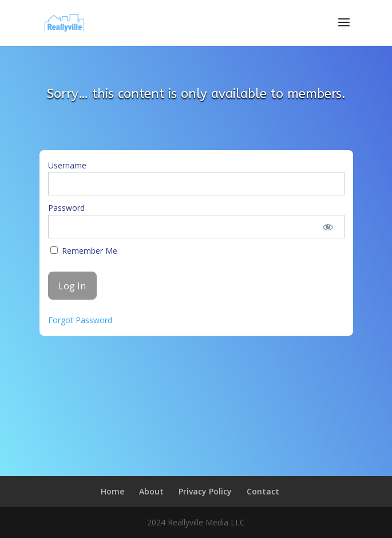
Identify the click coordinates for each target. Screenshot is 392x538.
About (151, 491)
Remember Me (84, 251)
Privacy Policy (205, 491)
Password (66, 208)
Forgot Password (80, 320)
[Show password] (328, 227)
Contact (263, 491)
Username (67, 165)
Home (112, 491)
